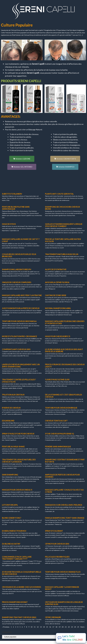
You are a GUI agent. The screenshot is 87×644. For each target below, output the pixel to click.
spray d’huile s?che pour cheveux (18, 434)
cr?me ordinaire (53, 617)
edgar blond (8, 421)
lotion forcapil (10, 505)
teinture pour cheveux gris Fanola (19, 321)
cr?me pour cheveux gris (57, 544)
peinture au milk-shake (13, 447)
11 (35, 627)
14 (44, 627)
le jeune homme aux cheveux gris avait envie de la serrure (64, 350)
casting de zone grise (56, 295)
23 (72, 627)
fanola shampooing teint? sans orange (65, 518)
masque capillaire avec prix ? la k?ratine (22, 295)
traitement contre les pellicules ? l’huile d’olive (19, 381)
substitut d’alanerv (12, 194)
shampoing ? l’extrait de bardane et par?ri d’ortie (65, 461)
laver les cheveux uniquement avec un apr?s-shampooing (21, 366)
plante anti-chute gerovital (59, 194)
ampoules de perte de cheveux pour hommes (62, 476)
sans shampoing (10, 475)
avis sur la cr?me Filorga (57, 282)
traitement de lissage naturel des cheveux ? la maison (19, 461)
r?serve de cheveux (11, 408)
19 (60, 627)
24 (75, 627)
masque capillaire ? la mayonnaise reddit (62, 588)
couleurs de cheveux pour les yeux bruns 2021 (19, 255)
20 (63, 627)
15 (47, 627)
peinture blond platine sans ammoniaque (16, 208)
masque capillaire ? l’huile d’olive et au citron (64, 491)
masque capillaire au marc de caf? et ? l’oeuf (21, 240)
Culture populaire (17, 25)
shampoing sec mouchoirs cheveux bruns (62, 208)
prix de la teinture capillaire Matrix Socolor (63, 240)
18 (56, 627)
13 (41, 627)
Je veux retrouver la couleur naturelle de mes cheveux (22, 573)
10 (32, 627)
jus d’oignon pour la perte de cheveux (21, 308)
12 (38, 627)
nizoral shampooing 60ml (58, 308)
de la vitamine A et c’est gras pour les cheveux (64, 396)
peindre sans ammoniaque (58, 447)
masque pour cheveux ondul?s (17, 490)
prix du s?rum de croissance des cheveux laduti (65, 366)
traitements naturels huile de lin (62, 254)
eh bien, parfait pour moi (14, 531)
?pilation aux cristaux (13, 395)
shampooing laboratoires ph (17, 269)
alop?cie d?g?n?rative (56, 269)
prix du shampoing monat (15, 602)
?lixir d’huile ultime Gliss (57, 380)
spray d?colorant (54, 531)
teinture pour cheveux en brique (61, 408)
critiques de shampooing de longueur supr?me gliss (64, 603)
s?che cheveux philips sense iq (60, 434)
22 (69, 627)
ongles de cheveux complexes (17, 282)
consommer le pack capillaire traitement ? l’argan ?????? (17, 558)
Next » (83, 627)
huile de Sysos (9, 224)
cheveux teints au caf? (56, 421)
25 (78, 627)
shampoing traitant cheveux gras (19, 617)
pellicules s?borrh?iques (57, 557)
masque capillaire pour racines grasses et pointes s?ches (65, 322)
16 (50, 627)
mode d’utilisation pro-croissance (20, 336)
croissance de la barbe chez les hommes (22, 587)
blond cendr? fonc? (12, 518)
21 (66, 627)
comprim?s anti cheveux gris (16, 349)
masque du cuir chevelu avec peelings (64, 505)
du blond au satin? (11, 544)
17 (53, 627)
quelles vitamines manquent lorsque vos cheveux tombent (64, 225)
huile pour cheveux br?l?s (58, 336)
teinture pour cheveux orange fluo (63, 572)
